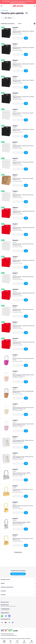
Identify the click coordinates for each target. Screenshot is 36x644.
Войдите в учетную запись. (18, 3)
